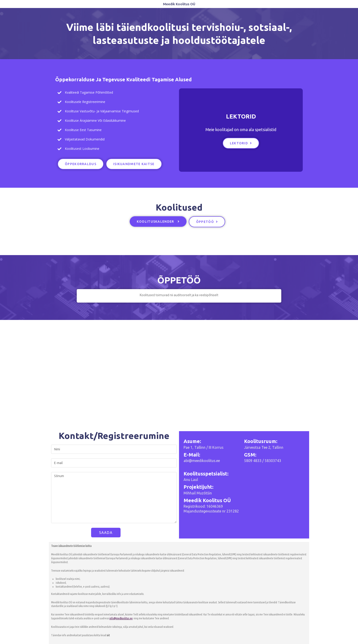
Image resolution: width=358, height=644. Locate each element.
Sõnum (114, 498)
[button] (81, 164)
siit (108, 635)
